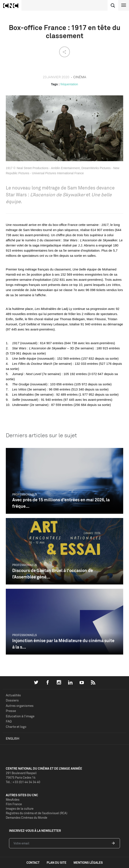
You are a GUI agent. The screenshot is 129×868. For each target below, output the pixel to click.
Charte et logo (16, 727)
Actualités (13, 695)
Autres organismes (20, 706)
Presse (11, 711)
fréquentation (69, 84)
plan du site (57, 863)
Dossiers (12, 700)
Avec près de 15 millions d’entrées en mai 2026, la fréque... (61, 503)
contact (33, 863)
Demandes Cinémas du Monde (27, 818)
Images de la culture (20, 809)
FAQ (9, 721)
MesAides (13, 800)
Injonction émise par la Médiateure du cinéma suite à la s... (63, 644)
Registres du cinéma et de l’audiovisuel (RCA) (37, 813)
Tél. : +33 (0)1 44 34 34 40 (23, 782)
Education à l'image (20, 716)
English (13, 738)
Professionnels (25, 494)
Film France (14, 804)
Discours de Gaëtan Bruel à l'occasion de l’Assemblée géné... (53, 574)
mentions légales (88, 863)
